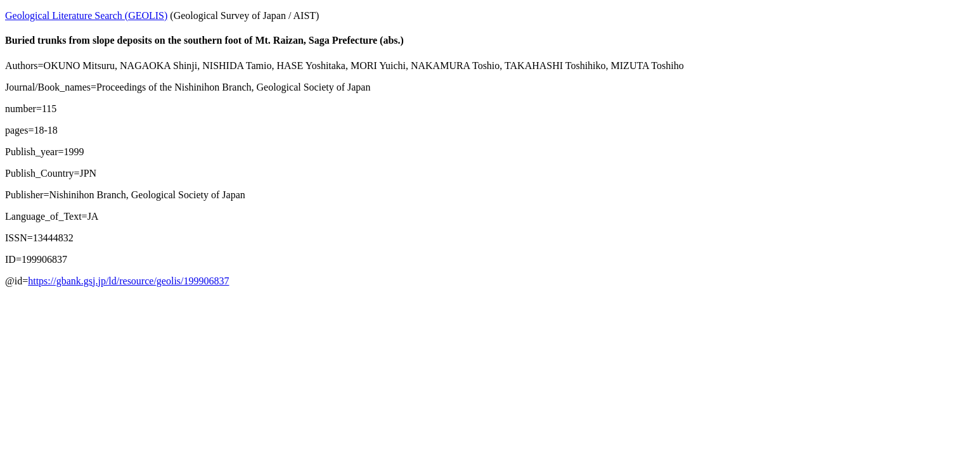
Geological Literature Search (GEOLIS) (86, 16)
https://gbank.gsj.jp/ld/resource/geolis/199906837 (128, 281)
